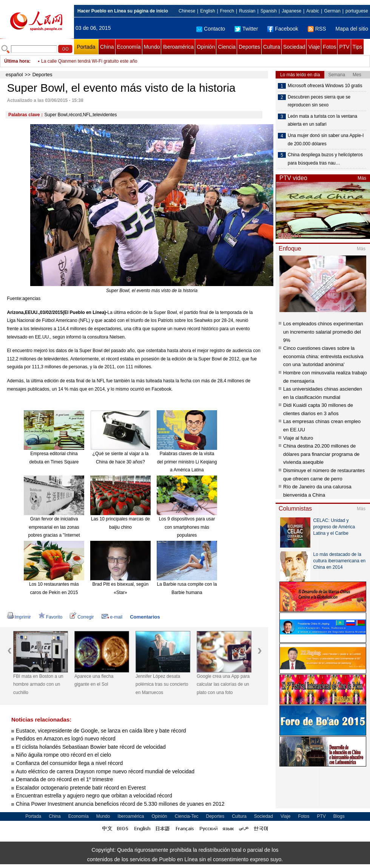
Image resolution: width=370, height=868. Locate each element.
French (227, 11)
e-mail (112, 617)
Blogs (339, 816)
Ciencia (227, 47)
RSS (317, 29)
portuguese (357, 11)
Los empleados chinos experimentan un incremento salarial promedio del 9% (323, 332)
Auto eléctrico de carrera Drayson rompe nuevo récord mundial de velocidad (105, 771)
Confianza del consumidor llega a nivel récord (69, 763)
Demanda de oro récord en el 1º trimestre (64, 779)
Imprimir (19, 617)
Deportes (249, 47)
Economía (129, 47)
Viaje (314, 47)
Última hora (17, 61)
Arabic (313, 11)
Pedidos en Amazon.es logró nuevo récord (66, 739)
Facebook (283, 29)
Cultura (272, 47)
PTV (344, 47)
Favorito (50, 617)
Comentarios (145, 617)
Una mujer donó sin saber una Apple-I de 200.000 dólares (326, 140)
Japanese (291, 11)
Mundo (152, 47)
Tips (358, 47)
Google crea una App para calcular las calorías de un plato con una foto (223, 684)
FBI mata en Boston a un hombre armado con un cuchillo (38, 684)
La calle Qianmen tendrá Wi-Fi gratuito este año (89, 61)
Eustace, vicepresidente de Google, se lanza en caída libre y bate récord (101, 731)
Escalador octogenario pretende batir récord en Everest (81, 788)
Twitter (246, 29)
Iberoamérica (178, 47)
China (107, 47)
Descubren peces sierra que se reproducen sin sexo (319, 101)
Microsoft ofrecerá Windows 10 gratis (325, 86)
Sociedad (294, 47)
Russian (247, 11)
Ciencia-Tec (187, 816)
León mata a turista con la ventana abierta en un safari (322, 120)
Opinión (206, 47)
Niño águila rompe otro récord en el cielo (63, 755)
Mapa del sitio (352, 29)
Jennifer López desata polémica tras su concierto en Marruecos (162, 684)
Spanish (269, 11)
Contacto (211, 29)
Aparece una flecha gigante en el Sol (94, 680)
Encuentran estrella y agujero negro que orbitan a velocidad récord (94, 796)
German (332, 11)
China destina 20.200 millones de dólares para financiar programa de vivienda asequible (321, 454)
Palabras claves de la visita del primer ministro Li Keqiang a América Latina (187, 462)
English (207, 11)
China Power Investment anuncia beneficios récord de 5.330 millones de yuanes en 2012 (120, 804)
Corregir (82, 617)
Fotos (329, 47)
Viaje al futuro (298, 438)
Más (362, 178)
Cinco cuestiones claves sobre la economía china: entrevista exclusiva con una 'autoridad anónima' (323, 356)
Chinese (187, 11)
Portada (86, 47)
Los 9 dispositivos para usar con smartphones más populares (187, 527)
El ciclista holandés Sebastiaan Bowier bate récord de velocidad (91, 747)
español (14, 75)
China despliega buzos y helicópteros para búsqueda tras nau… (325, 159)
